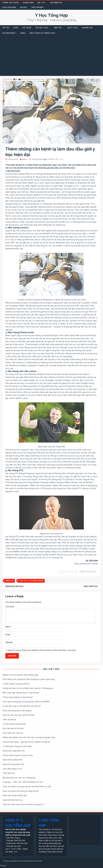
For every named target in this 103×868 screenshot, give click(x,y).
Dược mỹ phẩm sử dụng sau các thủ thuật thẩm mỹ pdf (27, 786)
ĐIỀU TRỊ (58, 28)
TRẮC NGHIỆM (37, 7)
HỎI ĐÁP (24, 7)
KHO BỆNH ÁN (56, 3)
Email (8, 635)
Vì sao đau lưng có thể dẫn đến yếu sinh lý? (22, 706)
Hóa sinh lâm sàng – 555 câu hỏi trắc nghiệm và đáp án (26, 742)
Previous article (14, 586)
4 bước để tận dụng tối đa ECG (16, 684)
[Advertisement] (51, 56)
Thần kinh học (9, 773)
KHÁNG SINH (28, 3)
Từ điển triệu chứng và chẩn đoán (17, 746)
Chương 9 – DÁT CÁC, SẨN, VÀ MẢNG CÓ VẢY (23, 782)
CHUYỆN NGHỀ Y (9, 33)
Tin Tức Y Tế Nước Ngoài (31, 581)
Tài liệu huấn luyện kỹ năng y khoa (18, 755)
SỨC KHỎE (27, 28)
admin (25, 159)
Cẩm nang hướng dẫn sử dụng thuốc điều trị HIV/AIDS (26, 702)
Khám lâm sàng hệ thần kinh (15, 795)
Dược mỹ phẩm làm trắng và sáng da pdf (21, 791)
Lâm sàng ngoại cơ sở (12, 769)
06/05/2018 (13, 159)
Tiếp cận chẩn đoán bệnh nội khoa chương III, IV (24, 804)
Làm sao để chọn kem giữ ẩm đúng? (19, 715)
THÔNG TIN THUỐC (10, 3)
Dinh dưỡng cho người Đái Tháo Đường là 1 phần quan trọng (29, 679)
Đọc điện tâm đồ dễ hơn (13, 728)
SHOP (16, 28)
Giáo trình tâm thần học (13, 800)
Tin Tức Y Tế (53, 159)
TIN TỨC (6, 28)
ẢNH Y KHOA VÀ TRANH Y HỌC (42, 33)
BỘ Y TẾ (41, 3)
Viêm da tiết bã (9, 720)
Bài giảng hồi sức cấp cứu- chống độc (19, 778)
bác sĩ (95, 318)
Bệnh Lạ (10, 581)
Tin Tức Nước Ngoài (39, 159)
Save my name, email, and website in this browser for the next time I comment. (42, 650)
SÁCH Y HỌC (73, 28)
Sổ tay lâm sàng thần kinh (14, 751)
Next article (91, 586)
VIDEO (23, 33)
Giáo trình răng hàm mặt (13, 764)
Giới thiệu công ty (13, 838)
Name (8, 627)
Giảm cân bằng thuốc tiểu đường (17, 711)
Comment (10, 607)
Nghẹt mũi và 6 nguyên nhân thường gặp (20, 675)
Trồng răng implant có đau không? (18, 697)
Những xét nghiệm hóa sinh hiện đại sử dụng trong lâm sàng (29, 737)
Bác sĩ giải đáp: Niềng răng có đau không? (21, 693)
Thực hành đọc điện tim (13, 733)
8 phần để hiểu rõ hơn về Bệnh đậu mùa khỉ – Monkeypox (28, 688)
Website (9, 642)
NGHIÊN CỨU (87, 28)
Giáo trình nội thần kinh (13, 760)
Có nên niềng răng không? (14, 724)
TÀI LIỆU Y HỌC (42, 28)
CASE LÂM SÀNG (9, 7)
